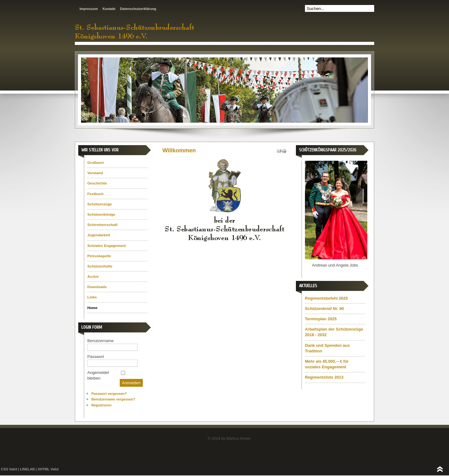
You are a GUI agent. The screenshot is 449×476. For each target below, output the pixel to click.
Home (92, 308)
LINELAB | (29, 469)
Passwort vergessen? (109, 394)
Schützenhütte (100, 266)
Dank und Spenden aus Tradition (327, 348)
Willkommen (179, 150)
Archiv (93, 276)
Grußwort (96, 162)
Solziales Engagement (106, 245)
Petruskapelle (99, 256)
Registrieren (101, 405)
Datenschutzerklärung (138, 9)
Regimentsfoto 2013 (324, 377)
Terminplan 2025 (321, 319)
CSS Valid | (10, 469)
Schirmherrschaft (102, 225)
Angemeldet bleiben (98, 375)
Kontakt (109, 9)
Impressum (89, 9)
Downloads (97, 287)
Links (92, 297)
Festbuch (95, 194)
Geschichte (97, 183)
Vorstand (95, 173)
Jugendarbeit (99, 235)
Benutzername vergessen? (113, 399)
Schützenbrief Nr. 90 (324, 309)
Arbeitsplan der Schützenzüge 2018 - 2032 (334, 332)
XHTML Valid (48, 469)
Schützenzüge (100, 204)
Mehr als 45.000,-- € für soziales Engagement (327, 364)
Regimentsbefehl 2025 (326, 298)
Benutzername (101, 341)
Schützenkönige (101, 214)
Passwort (96, 357)
